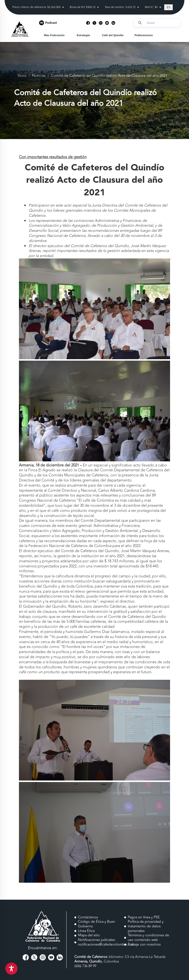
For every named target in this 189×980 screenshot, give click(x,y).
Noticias (39, 76)
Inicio (22, 76)
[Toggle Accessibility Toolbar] (11, 969)
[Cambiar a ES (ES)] (168, 7)
